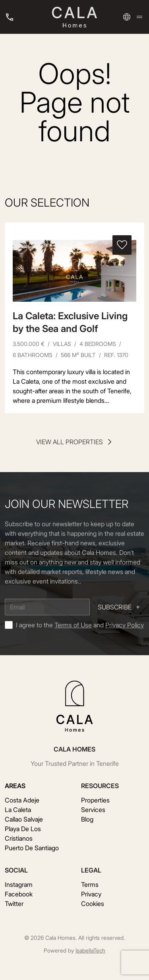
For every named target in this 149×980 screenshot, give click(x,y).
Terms (90, 884)
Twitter (14, 904)
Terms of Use (73, 625)
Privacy (91, 894)
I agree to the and (80, 625)
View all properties (75, 442)
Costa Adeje (22, 800)
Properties (95, 800)
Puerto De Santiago (32, 848)
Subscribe (119, 607)
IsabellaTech (90, 950)
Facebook (19, 894)
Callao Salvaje (24, 819)
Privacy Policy (125, 625)
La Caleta (18, 810)
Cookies (93, 904)
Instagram (19, 884)
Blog (87, 819)
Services (93, 810)
